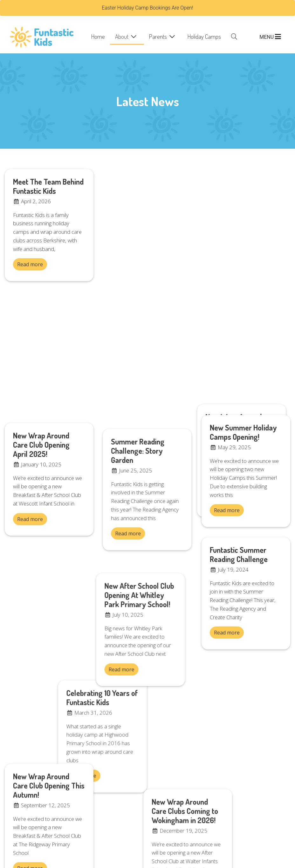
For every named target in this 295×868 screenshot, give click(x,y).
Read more (30, 264)
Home (98, 36)
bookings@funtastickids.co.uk (38, 836)
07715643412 (168, 815)
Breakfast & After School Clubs (187, 729)
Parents (158, 36)
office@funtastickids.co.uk (34, 815)
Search (160, 757)
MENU (270, 37)
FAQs (158, 748)
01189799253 (168, 823)
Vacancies (164, 766)
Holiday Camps (204, 36)
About (122, 36)
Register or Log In (172, 720)
